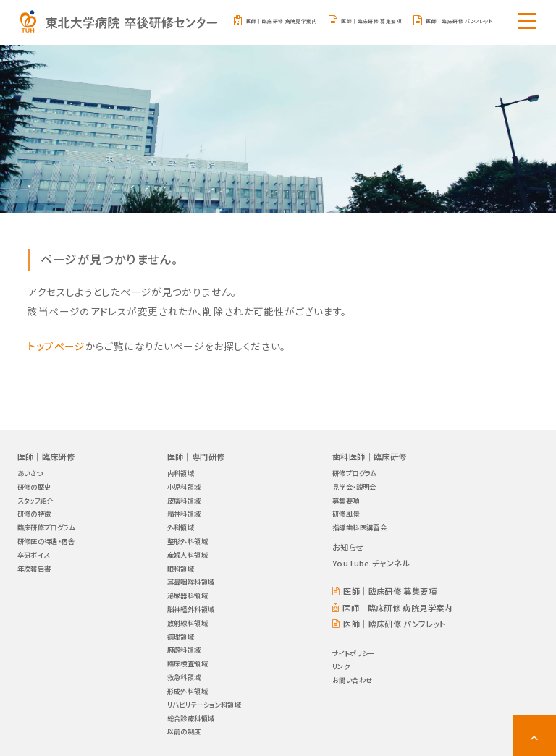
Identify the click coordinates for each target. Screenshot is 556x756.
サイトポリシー (354, 650)
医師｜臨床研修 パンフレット (459, 21)
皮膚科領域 (184, 498)
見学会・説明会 (354, 484)
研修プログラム (354, 470)
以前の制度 (184, 729)
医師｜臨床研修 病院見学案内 (282, 21)
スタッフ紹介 (35, 498)
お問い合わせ (352, 677)
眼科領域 (181, 566)
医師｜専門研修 (196, 454)
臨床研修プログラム (46, 524)
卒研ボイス (34, 552)
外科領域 (181, 524)
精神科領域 (184, 511)
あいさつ (30, 470)
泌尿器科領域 (188, 593)
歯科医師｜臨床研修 (369, 454)
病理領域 (181, 634)
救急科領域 (184, 674)
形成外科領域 (188, 688)
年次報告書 (34, 566)
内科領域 (181, 470)
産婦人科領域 (188, 552)
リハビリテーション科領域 (205, 702)
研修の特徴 (34, 511)
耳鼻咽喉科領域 (191, 579)
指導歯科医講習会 (359, 524)
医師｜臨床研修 (46, 454)
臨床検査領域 (188, 661)
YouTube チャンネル (371, 560)
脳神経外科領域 (191, 606)
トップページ (56, 343)
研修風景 (346, 511)
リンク (341, 663)
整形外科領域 (188, 538)
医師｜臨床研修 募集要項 (371, 21)
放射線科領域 (188, 620)
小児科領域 (184, 484)
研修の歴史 (34, 484)
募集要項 (346, 498)
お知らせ (348, 544)
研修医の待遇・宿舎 (46, 538)
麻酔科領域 (184, 647)
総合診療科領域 (191, 715)
